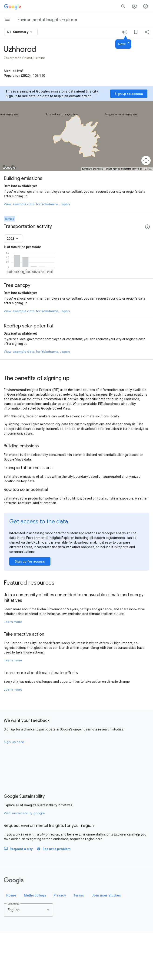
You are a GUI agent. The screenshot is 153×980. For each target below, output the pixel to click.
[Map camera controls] (146, 160)
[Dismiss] (129, 43)
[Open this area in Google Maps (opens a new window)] (9, 168)
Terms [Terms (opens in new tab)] (148, 169)
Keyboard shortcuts (92, 169)
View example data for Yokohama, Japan (37, 204)
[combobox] (23, 32)
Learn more (13, 669)
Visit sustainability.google (24, 860)
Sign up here (14, 789)
